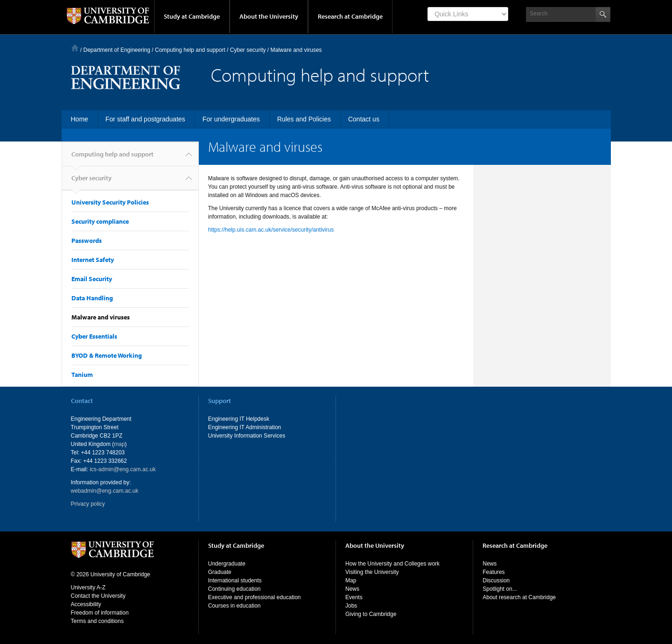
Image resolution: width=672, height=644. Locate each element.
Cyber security (91, 182)
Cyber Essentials (94, 336)
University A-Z (88, 587)
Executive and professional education (255, 597)
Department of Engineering (117, 50)
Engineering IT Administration (245, 427)
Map (351, 580)
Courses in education (234, 606)
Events (354, 597)
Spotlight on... (500, 589)
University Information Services (247, 436)
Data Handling (92, 298)
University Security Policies (110, 202)
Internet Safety (93, 260)
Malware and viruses (101, 317)
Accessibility (86, 604)
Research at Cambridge (350, 16)
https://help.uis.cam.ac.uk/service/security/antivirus (271, 230)
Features (493, 572)
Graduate (220, 572)
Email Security (92, 279)
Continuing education (234, 589)
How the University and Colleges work (392, 564)
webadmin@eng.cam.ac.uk (105, 491)
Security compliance (100, 221)
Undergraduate (227, 564)
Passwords (87, 241)
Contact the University (98, 596)
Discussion (496, 580)
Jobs (351, 606)
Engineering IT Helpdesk (239, 419)
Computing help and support (190, 50)
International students (235, 580)
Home (75, 48)
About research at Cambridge (519, 597)
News (352, 589)
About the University (269, 16)
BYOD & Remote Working (107, 355)
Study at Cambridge (192, 16)
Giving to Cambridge (371, 614)
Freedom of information (100, 613)
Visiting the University (372, 572)
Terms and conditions (97, 621)
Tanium (82, 375)
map (119, 444)
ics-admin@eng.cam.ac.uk (123, 469)
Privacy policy (88, 504)
